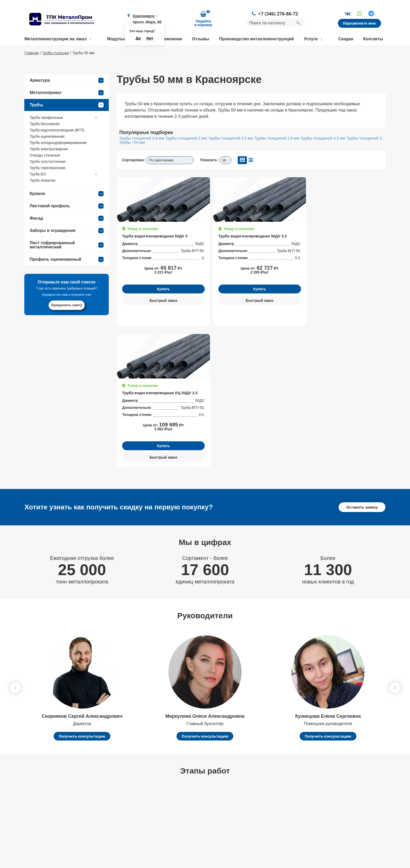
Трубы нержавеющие (262, 802)
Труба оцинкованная (47, 152)
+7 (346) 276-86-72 (279, 14)
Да (138, 38)
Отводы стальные (45, 171)
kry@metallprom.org (46, 828)
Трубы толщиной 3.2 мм (228, 154)
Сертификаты (108, 816)
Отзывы (200, 39)
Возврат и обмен (111, 840)
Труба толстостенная (47, 177)
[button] (395, 559)
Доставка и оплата (112, 824)
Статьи (101, 848)
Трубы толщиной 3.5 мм (362, 154)
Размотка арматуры (187, 794)
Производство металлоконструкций (257, 39)
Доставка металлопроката (194, 827)
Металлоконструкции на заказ (55, 39)
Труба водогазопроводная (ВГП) (57, 146)
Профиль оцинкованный (67, 275)
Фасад (67, 234)
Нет (150, 38)
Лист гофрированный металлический (67, 260)
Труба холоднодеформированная (58, 158)
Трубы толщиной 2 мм (184, 154)
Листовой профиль (67, 221)
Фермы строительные (263, 786)
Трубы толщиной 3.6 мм (141, 154)
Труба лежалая (42, 196)
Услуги (311, 39)
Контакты (373, 39)
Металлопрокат (67, 108)
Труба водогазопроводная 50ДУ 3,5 (216, 253)
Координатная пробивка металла (200, 818)
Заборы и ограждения (67, 246)
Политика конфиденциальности (343, 811)
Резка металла (183, 811)
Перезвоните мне (360, 24)
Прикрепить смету (67, 321)
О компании (170, 39)
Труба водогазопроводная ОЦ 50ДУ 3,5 (281, 253)
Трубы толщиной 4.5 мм (318, 154)
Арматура (67, 96)
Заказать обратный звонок (349, 788)
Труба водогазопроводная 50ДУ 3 (149, 253)
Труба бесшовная (44, 139)
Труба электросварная (49, 164)
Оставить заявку (362, 378)
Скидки (346, 39)
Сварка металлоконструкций (196, 802)
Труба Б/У (64, 190)
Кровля (67, 209)
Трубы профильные (64, 133)
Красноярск (145, 16)
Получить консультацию (82, 608)
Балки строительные (262, 794)
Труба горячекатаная (47, 183)
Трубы (67, 120)
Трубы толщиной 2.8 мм (273, 154)
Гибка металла (183, 786)
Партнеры (104, 832)
